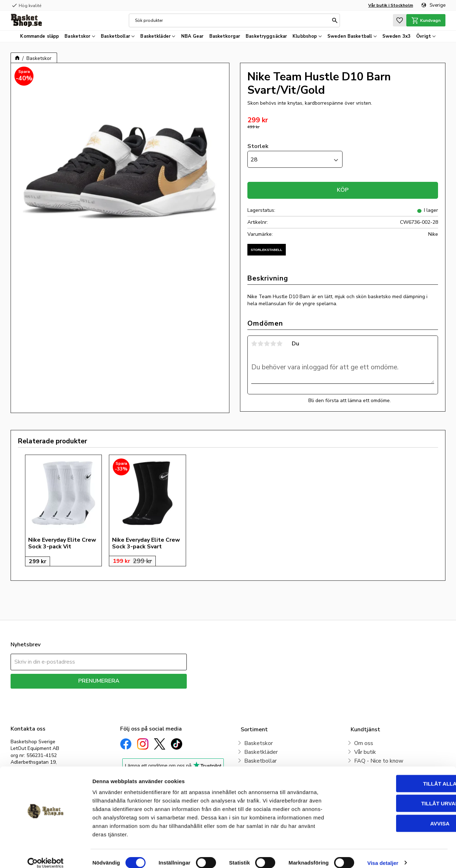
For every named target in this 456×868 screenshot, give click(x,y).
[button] (398, 20)
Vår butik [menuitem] (365, 752)
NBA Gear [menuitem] (192, 36)
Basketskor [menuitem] (77, 36)
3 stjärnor (267, 344)
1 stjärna (254, 344)
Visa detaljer (383, 854)
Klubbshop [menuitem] (305, 36)
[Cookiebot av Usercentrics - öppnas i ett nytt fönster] (46, 854)
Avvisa (397, 815)
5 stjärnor (280, 344)
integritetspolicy (124, 694)
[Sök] (334, 20)
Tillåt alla (397, 775)
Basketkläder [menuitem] (155, 36)
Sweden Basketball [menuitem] (350, 36)
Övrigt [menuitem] (424, 36)
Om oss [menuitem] (364, 743)
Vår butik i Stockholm (391, 5)
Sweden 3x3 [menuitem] (396, 36)
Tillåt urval (397, 795)
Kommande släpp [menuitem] (39, 36)
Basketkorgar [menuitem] (225, 36)
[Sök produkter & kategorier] (232, 20)
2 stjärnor (261, 344)
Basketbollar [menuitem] (115, 36)
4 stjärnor (273, 344)
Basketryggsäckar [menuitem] (266, 36)
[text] (343, 120)
